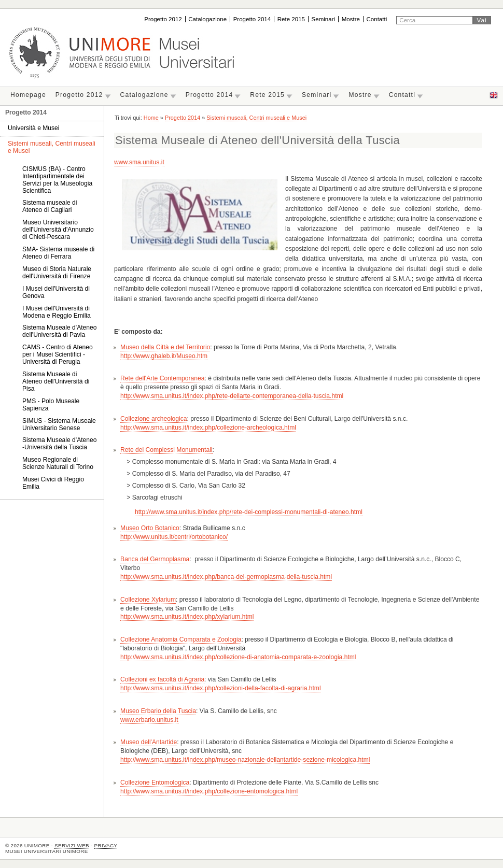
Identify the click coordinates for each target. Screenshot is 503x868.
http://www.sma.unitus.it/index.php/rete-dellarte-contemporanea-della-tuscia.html (232, 396)
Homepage (28, 95)
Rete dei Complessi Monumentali (166, 450)
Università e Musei (33, 128)
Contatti (376, 19)
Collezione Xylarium (148, 600)
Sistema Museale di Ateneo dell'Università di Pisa (56, 381)
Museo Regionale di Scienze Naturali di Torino (58, 463)
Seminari (324, 19)
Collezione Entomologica (155, 782)
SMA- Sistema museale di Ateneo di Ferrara (58, 253)
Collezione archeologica (153, 419)
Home (151, 118)
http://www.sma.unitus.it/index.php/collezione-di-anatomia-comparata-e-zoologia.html (238, 657)
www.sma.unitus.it (139, 162)
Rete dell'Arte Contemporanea (162, 378)
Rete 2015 (291, 19)
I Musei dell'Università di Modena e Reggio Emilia (57, 312)
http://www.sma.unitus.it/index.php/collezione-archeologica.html (208, 428)
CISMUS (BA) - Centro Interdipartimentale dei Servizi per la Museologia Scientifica (57, 180)
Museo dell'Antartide (149, 742)
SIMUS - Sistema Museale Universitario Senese (59, 424)
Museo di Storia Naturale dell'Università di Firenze (57, 273)
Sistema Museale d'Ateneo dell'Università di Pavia (59, 331)
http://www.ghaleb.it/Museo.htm (164, 356)
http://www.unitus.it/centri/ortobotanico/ (174, 537)
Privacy (106, 845)
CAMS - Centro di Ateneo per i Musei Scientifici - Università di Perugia (58, 354)
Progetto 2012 (163, 19)
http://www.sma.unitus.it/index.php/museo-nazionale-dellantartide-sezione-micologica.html (245, 760)
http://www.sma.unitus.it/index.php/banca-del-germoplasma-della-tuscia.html (226, 577)
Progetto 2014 (252, 19)
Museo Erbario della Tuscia (158, 711)
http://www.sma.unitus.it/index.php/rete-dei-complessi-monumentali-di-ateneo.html (249, 512)
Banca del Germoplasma (155, 559)
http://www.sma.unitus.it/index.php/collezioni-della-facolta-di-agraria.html (221, 688)
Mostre (351, 19)
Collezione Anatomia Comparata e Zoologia (181, 639)
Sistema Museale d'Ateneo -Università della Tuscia (59, 444)
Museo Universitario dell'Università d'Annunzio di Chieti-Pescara (58, 230)
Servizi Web (72, 845)
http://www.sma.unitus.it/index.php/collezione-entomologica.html (209, 791)
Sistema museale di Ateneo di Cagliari (50, 206)
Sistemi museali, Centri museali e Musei (256, 118)
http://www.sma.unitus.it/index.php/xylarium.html (187, 617)
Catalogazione (207, 19)
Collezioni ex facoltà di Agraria (162, 679)
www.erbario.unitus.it (149, 720)
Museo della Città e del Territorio (165, 347)
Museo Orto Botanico (150, 528)
